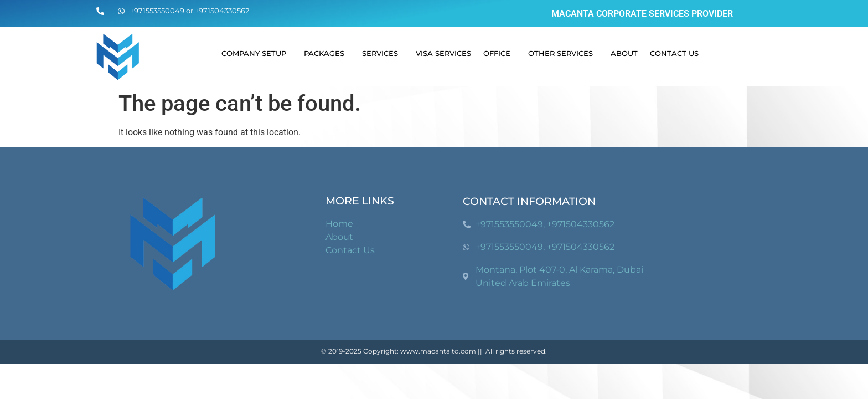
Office (500, 53)
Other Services (563, 53)
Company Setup (257, 53)
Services (383, 53)
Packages (327, 53)
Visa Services (443, 53)
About (624, 53)
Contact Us (674, 53)
